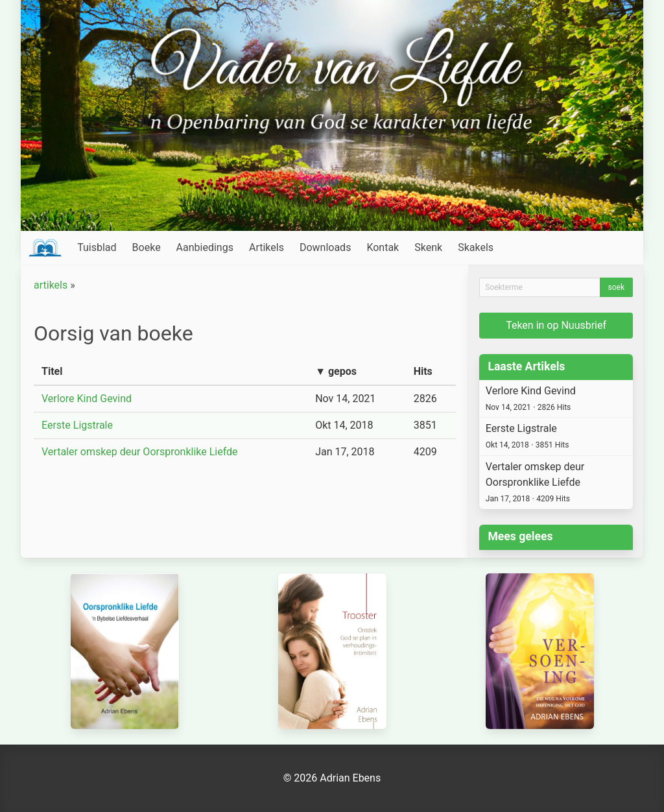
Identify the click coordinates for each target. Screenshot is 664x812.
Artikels (267, 247)
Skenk (428, 247)
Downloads (325, 247)
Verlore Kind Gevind (87, 399)
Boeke (147, 247)
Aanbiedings (205, 247)
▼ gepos (336, 371)
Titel (52, 371)
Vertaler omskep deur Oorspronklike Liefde (140, 452)
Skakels (476, 247)
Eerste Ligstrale (77, 425)
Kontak (383, 247)
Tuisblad (97, 247)
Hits (423, 371)
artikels (51, 285)
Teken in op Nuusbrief (556, 325)
